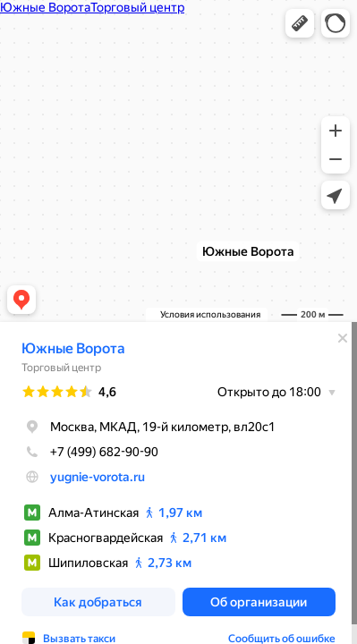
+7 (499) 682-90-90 (90, 452)
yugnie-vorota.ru (98, 477)
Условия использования (210, 314)
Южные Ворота (73, 348)
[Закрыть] (343, 338)
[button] (300, 23)
